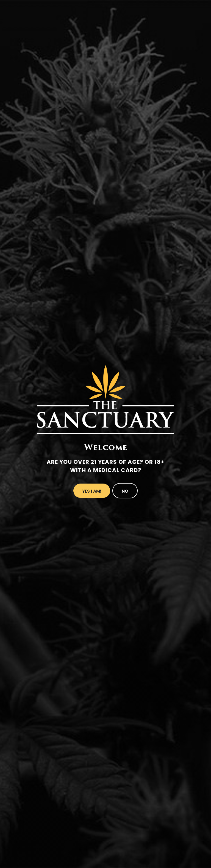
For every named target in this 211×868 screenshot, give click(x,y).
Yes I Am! (92, 491)
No (125, 491)
